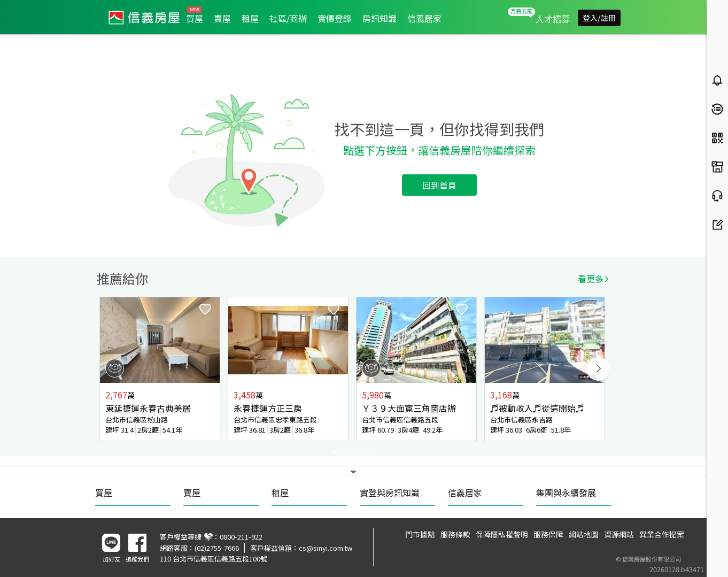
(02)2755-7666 (217, 548)
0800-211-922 (241, 537)
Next (598, 369)
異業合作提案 (662, 534)
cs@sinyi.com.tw (326, 548)
